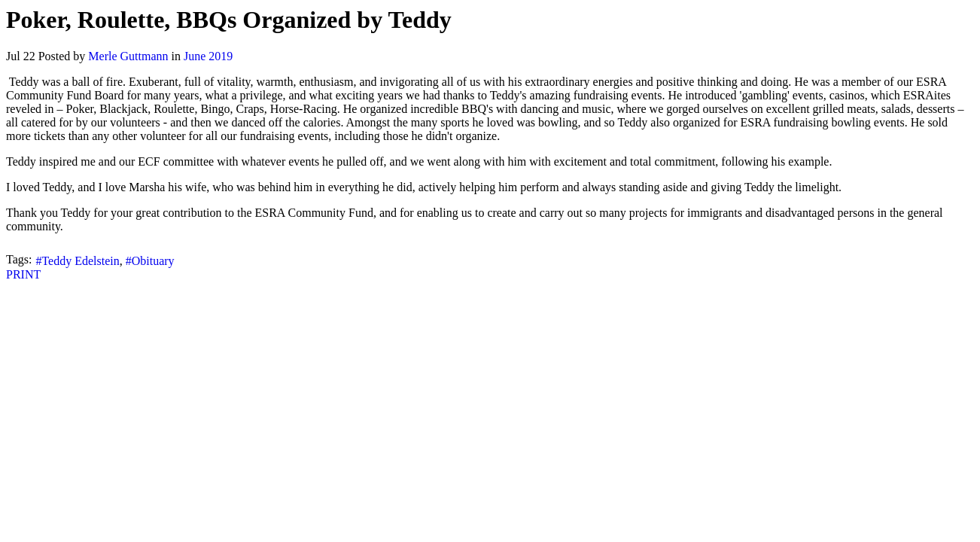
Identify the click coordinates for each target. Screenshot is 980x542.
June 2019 (208, 56)
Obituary (153, 261)
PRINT (23, 274)
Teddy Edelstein (80, 261)
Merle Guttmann (128, 56)
